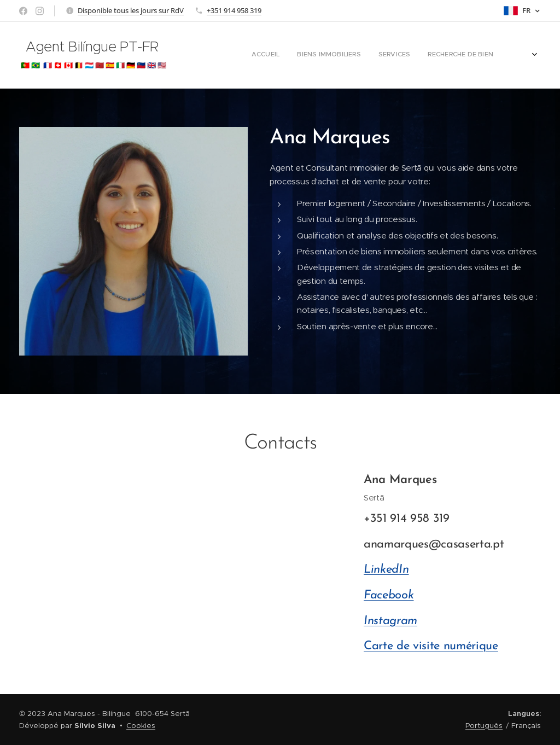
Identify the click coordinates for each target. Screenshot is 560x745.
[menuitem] (369, 55)
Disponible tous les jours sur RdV (131, 10)
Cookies (141, 726)
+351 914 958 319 (234, 10)
